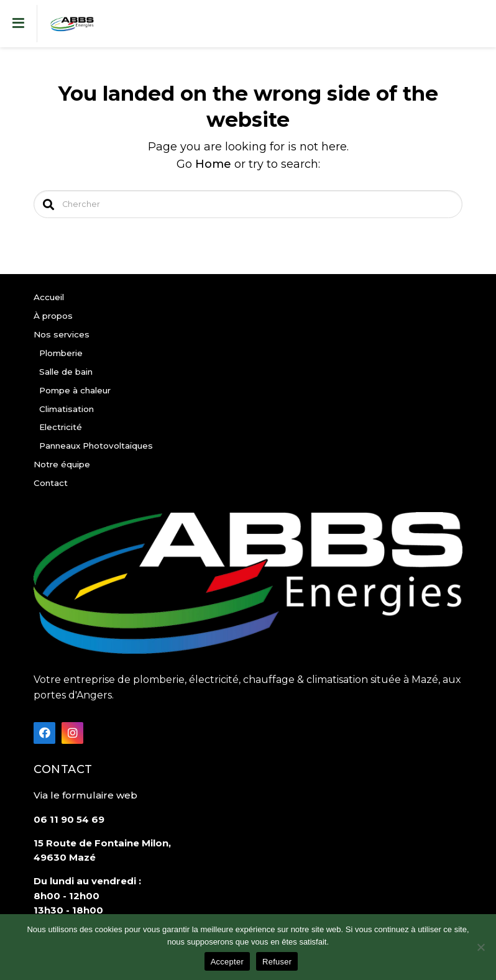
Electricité (61, 427)
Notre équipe (62, 464)
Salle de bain (66, 372)
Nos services (62, 334)
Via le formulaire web (85, 795)
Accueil (49, 297)
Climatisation (67, 409)
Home (213, 164)
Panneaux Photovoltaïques (96, 446)
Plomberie (61, 353)
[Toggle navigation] (19, 24)
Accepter (227, 962)
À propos (53, 316)
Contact (51, 483)
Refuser (277, 962)
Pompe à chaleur (75, 390)
